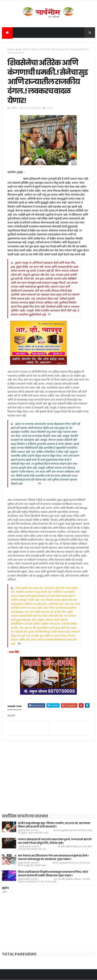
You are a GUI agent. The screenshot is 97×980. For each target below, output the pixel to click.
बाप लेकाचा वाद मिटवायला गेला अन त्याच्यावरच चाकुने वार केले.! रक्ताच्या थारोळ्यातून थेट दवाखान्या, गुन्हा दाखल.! (53, 857)
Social (18, 49)
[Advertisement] (48, 782)
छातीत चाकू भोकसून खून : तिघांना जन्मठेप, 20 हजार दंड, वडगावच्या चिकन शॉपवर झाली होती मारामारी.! (54, 825)
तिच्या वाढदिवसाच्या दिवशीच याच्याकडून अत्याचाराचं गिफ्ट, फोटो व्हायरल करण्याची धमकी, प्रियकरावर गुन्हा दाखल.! (53, 874)
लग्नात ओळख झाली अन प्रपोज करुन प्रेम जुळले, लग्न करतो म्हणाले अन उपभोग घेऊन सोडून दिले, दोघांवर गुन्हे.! (55, 841)
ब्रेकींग (5, 888)
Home (11, 49)
